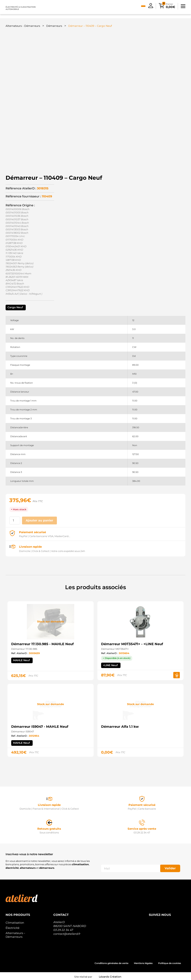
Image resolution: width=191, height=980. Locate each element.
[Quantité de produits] (15, 519)
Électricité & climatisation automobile (21, 8)
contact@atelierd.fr (67, 933)
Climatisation (15, 921)
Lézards (110, 976)
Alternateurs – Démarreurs (15, 934)
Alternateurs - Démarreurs (23, 26)
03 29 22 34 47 (63, 929)
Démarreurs (54, 26)
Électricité (12, 927)
